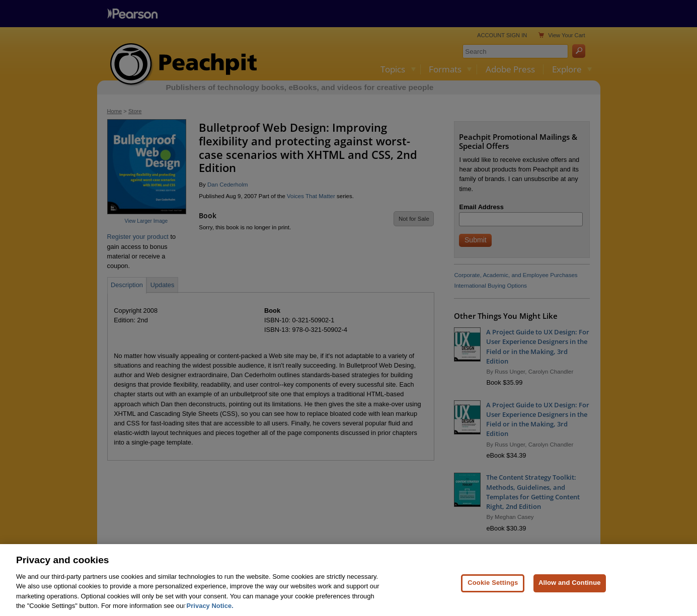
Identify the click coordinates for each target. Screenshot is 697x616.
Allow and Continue (570, 596)
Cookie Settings (493, 596)
